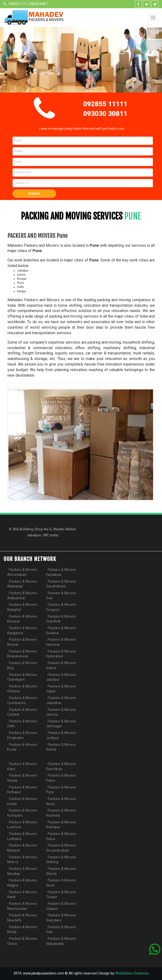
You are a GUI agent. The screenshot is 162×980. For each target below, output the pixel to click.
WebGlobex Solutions (132, 973)
